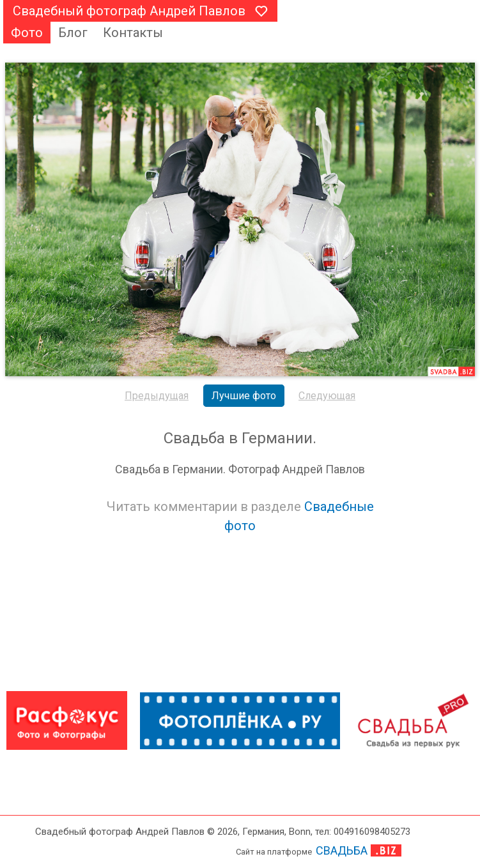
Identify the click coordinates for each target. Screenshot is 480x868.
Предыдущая (157, 396)
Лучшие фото (244, 396)
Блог (73, 33)
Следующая (327, 396)
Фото (27, 33)
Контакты (133, 33)
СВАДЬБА (342, 850)
